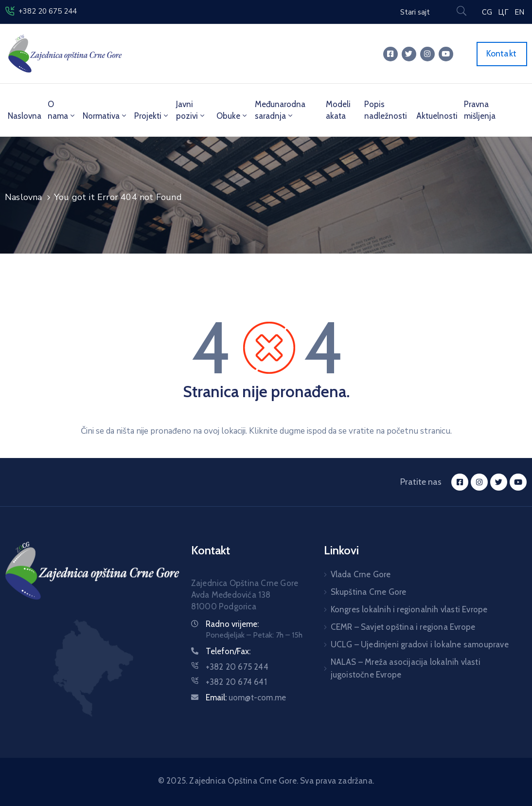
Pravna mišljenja (480, 110)
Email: (246, 697)
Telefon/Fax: (228, 651)
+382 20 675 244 (48, 11)
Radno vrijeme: (232, 624)
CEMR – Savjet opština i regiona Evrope (403, 627)
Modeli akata (338, 110)
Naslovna (25, 116)
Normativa (105, 116)
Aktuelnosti (437, 116)
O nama (62, 110)
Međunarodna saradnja (280, 110)
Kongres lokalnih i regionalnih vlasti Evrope (409, 609)
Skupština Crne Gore (369, 592)
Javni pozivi (191, 110)
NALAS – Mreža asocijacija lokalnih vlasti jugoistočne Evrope (406, 668)
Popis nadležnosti (386, 110)
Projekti (152, 116)
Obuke (232, 116)
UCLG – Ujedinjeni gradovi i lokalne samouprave (420, 644)
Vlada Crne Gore (361, 574)
